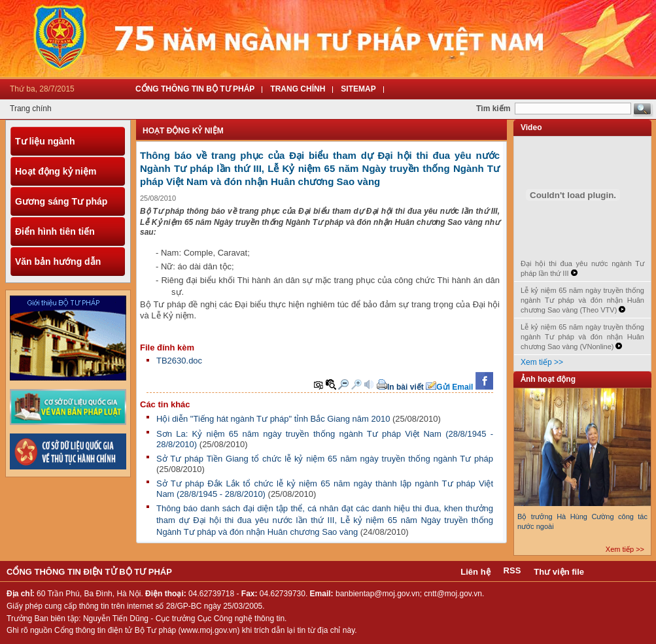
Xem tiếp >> (542, 362)
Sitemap (358, 89)
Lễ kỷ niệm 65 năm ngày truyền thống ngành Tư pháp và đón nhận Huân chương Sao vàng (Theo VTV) (582, 300)
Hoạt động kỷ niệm (56, 171)
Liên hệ (475, 572)
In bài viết (406, 387)
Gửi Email (455, 387)
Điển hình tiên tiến (55, 231)
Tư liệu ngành (45, 141)
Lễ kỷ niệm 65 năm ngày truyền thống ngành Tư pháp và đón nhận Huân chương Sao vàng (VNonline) (582, 337)
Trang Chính (298, 89)
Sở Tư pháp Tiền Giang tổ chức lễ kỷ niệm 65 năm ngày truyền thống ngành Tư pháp (325, 459)
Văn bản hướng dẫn (58, 262)
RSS (512, 570)
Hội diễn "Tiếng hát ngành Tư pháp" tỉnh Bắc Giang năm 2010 (273, 419)
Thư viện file (559, 572)
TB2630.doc (179, 361)
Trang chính (31, 109)
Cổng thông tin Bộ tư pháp (195, 89)
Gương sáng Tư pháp (61, 201)
